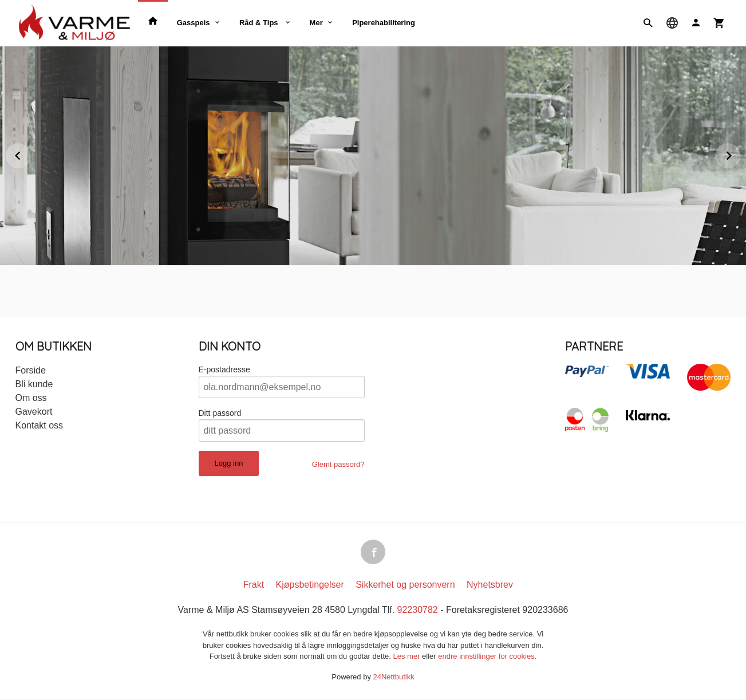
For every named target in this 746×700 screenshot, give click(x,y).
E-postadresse (224, 369)
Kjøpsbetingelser (310, 585)
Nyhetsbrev (490, 585)
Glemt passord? (338, 464)
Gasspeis (194, 23)
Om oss (31, 398)
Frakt (254, 585)
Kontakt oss (40, 425)
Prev (30, 154)
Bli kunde (34, 384)
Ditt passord (220, 413)
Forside (31, 370)
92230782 (418, 610)
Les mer (408, 657)
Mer (316, 23)
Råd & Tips (260, 23)
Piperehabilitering (384, 23)
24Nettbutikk (394, 677)
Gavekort (34, 412)
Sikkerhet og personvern (405, 585)
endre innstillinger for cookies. (487, 657)
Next (740, 154)
